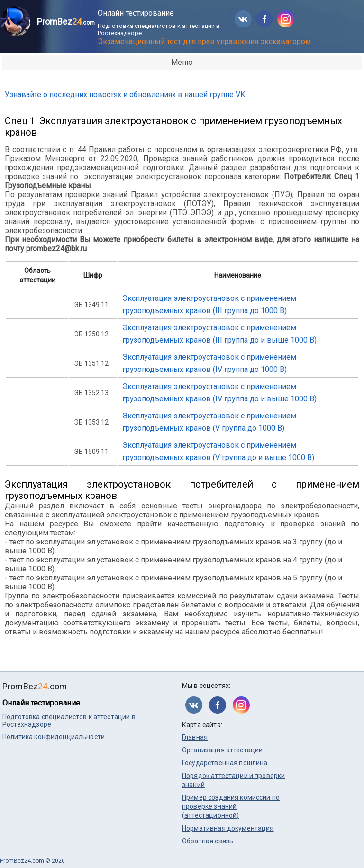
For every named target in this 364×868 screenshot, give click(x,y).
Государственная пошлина (225, 763)
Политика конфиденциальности (54, 737)
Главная (195, 737)
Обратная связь (208, 841)
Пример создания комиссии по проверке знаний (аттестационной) (231, 806)
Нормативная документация (228, 828)
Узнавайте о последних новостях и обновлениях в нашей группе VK (125, 95)
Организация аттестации (222, 750)
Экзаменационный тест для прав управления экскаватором (204, 41)
